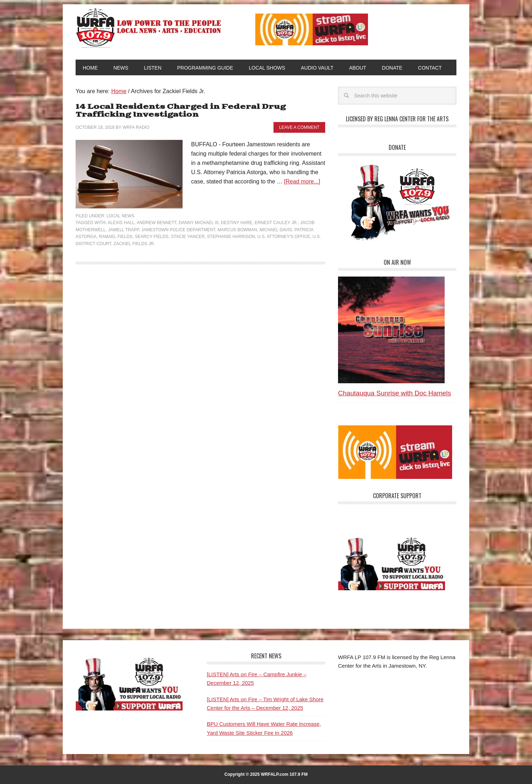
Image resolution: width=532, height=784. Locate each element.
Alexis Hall (121, 223)
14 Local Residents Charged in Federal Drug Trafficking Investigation (181, 111)
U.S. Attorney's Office (284, 237)
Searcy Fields (152, 237)
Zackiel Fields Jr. (134, 244)
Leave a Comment (299, 127)
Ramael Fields (116, 237)
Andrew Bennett (156, 223)
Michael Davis (276, 230)
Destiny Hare (236, 223)
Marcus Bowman (237, 230)
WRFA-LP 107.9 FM (149, 28)
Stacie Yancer (188, 237)
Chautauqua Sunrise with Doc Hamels (395, 393)
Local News (121, 216)
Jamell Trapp (123, 230)
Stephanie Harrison (231, 237)
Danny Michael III (198, 223)
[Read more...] (302, 181)
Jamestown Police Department (178, 230)
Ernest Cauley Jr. (276, 223)
